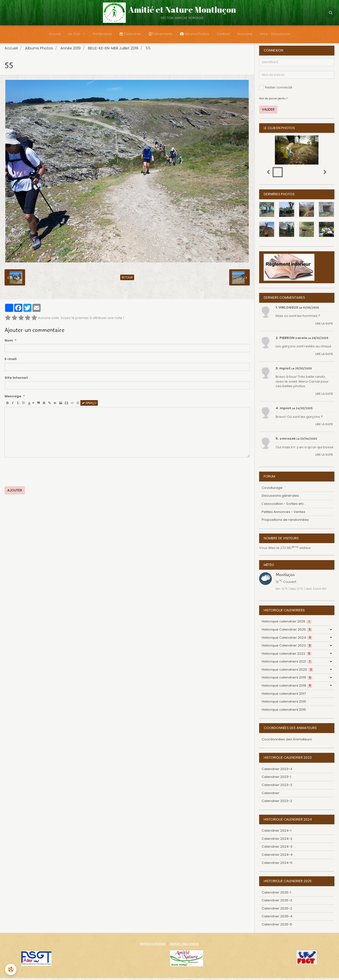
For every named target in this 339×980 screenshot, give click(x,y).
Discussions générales (280, 498)
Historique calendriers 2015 (284, 712)
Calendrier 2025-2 (277, 910)
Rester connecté (276, 89)
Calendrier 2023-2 (277, 803)
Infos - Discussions (275, 34)
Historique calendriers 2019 (287, 679)
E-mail (11, 361)
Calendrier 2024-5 (277, 865)
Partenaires (102, 34)
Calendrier (130, 34)
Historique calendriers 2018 (287, 688)
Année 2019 (70, 50)
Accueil (55, 34)
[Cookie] (11, 969)
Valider (268, 111)
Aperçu (89, 405)
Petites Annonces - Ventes (283, 514)
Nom (9, 343)
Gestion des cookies (184, 946)
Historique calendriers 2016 (284, 703)
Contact (223, 34)
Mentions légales (153, 946)
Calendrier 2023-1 (276, 779)
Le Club (75, 34)
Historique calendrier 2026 (287, 623)
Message (13, 398)
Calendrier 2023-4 (277, 771)
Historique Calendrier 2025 (287, 631)
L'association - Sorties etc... (284, 506)
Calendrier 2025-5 (277, 926)
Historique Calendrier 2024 (287, 640)
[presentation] (43, 474)
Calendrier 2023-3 (277, 787)
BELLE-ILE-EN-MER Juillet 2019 (113, 50)
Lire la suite (324, 326)
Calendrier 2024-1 (276, 833)
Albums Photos (194, 34)
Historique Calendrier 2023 (287, 647)
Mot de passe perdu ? (273, 101)
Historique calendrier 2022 (287, 656)
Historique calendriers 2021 (287, 663)
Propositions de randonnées (285, 522)
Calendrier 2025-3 (277, 902)
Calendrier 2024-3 (277, 849)
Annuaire (245, 34)
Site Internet (16, 380)
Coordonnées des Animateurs (287, 741)
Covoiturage (272, 490)
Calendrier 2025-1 (276, 894)
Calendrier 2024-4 (277, 857)
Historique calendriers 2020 (287, 672)
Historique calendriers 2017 (284, 696)
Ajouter (15, 492)
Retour (127, 279)
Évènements (161, 34)
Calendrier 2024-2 (277, 841)
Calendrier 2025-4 (277, 918)
